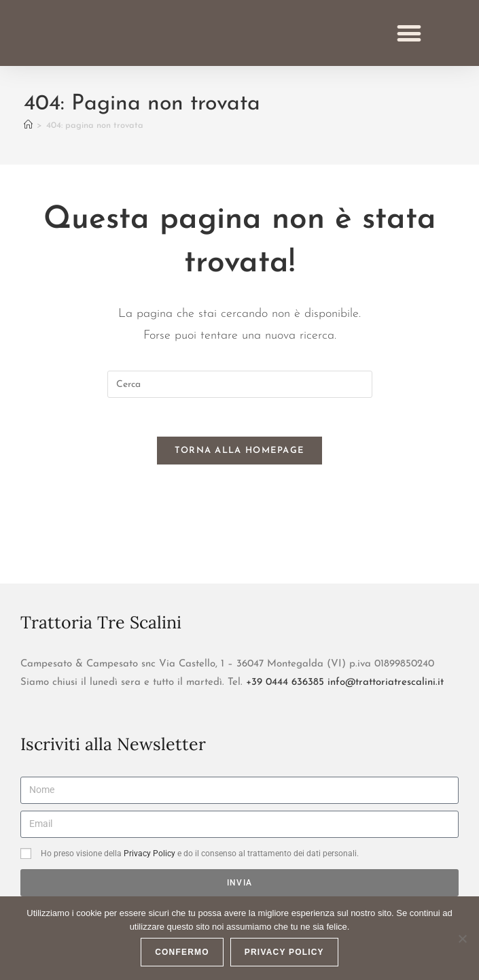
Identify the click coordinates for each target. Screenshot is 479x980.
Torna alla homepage (240, 468)
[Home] (28, 140)
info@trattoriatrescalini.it (386, 699)
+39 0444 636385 (285, 699)
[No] (462, 939)
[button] (409, 40)
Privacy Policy (149, 871)
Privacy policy (284, 952)
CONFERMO (182, 952)
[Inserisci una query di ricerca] (240, 399)
